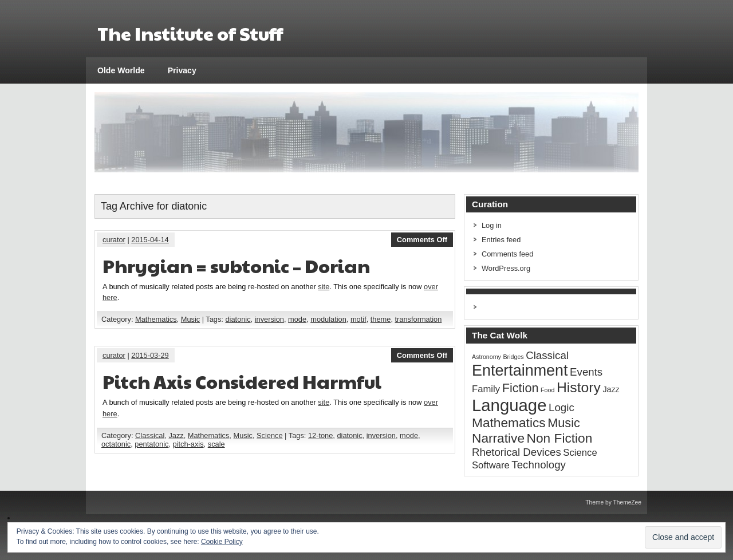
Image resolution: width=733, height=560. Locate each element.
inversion (269, 319)
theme (381, 319)
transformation (419, 319)
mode (297, 319)
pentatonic (151, 444)
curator (114, 240)
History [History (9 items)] (579, 387)
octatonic (116, 444)
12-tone (320, 435)
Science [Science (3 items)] (580, 453)
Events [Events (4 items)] (586, 372)
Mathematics (156, 319)
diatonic (238, 319)
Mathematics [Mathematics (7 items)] (509, 423)
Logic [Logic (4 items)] (561, 407)
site (324, 287)
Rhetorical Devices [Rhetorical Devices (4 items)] (517, 452)
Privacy (182, 70)
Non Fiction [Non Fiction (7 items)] (560, 438)
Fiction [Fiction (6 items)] (521, 388)
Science (270, 435)
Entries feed (501, 240)
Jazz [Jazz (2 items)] (611, 389)
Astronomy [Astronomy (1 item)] (486, 357)
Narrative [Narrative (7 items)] (498, 438)
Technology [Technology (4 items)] (539, 465)
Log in (492, 225)
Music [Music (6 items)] (564, 423)
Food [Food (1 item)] (547, 390)
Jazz (176, 435)
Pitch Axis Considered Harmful (242, 381)
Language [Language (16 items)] (509, 405)
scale (216, 444)
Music (190, 319)
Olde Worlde (121, 70)
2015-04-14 (150, 240)
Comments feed (507, 254)
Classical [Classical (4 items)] (547, 355)
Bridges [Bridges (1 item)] (514, 357)
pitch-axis (188, 444)
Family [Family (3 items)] (486, 389)
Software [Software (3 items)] (491, 465)
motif (358, 319)
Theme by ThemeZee (613, 502)
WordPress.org (506, 268)
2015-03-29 (150, 355)
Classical (150, 435)
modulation (328, 319)
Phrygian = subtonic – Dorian (236, 265)
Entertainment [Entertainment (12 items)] (520, 370)
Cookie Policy (222, 542)
